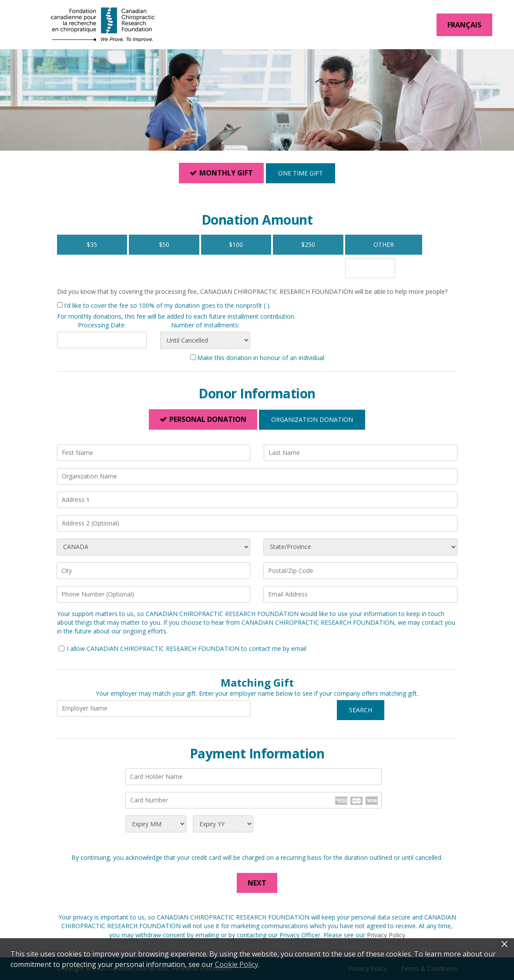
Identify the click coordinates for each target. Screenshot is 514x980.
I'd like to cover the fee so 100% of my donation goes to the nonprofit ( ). (167, 305)
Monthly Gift (226, 173)
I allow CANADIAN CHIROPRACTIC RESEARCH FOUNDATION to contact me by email (186, 648)
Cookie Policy (237, 964)
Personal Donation (208, 419)
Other (370, 244)
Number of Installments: (205, 325)
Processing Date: (102, 325)
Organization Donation (312, 419)
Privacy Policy (386, 935)
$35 (92, 244)
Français (464, 25)
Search (361, 710)
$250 (308, 244)
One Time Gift (301, 173)
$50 (164, 244)
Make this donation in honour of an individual (261, 358)
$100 (236, 244)
